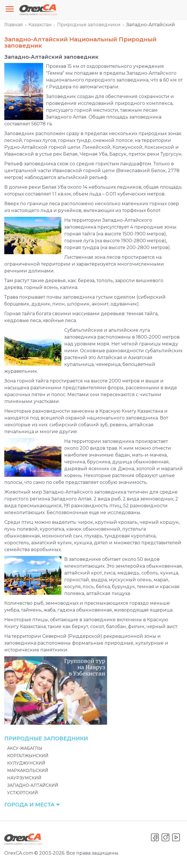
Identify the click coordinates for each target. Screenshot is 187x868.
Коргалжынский (28, 756)
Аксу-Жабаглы (25, 748)
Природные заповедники (89, 25)
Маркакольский (28, 771)
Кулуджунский (26, 763)
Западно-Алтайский (33, 785)
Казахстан (40, 25)
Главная (14, 25)
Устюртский (23, 793)
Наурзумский (24, 778)
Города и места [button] (32, 805)
